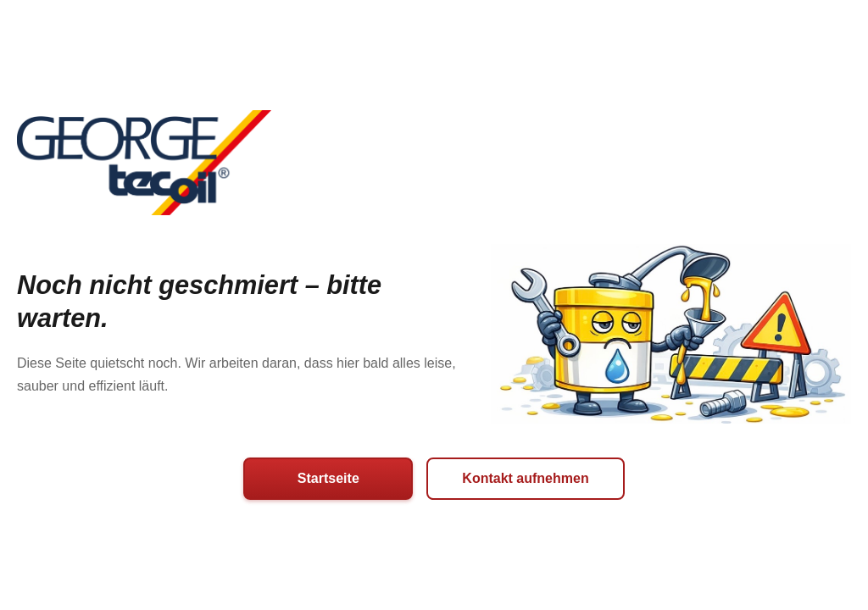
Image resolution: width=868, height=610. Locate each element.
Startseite (328, 478)
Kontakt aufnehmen (525, 478)
